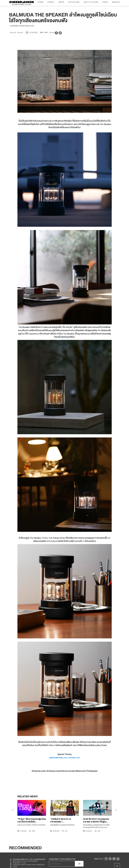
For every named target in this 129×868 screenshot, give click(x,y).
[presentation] (13, 810)
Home (41, 2)
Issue (61, 2)
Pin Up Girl (74, 2)
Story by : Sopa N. (17, 32)
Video (105, 2)
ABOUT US (98, 859)
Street (51, 2)
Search (116, 2)
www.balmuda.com (58, 758)
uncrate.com (74, 758)
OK (79, 864)
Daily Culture (91, 2)
